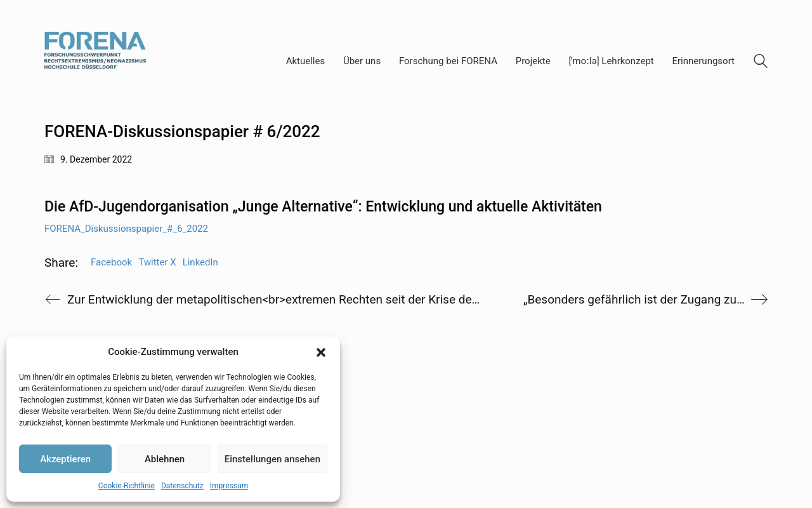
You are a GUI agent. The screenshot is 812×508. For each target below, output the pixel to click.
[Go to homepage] (95, 61)
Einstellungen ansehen (272, 459)
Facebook (111, 262)
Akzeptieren (65, 459)
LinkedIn (200, 262)
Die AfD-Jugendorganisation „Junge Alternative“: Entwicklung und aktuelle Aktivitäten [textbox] (323, 207)
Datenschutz (182, 486)
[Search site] (761, 63)
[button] (321, 352)
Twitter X (157, 262)
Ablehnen (165, 459)
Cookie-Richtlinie (127, 486)
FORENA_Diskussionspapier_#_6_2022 (126, 229)
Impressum (229, 486)
